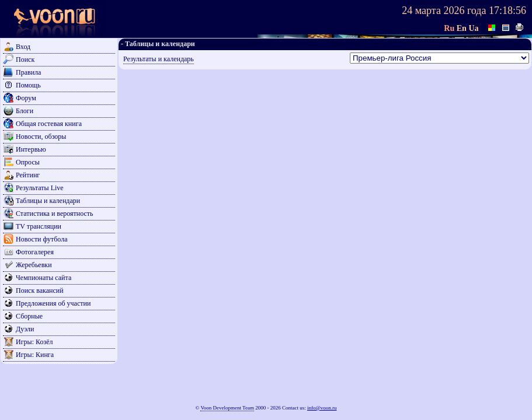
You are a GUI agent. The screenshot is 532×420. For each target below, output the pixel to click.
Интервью (31, 149)
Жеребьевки (34, 265)
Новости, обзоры (41, 136)
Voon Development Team (227, 408)
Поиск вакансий (40, 290)
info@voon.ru (322, 408)
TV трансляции (39, 226)
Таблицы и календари (48, 201)
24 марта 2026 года (444, 10)
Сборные (29, 316)
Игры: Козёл (34, 342)
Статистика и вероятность (55, 213)
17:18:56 (507, 10)
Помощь (28, 85)
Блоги (25, 111)
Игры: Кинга (35, 355)
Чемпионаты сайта (44, 278)
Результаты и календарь (159, 59)
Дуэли (25, 329)
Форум (26, 98)
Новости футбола (42, 239)
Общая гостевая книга (49, 124)
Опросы (28, 162)
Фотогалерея (35, 252)
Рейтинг (28, 175)
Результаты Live (40, 188)
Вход (23, 47)
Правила (28, 72)
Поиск (25, 60)
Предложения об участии (53, 303)
